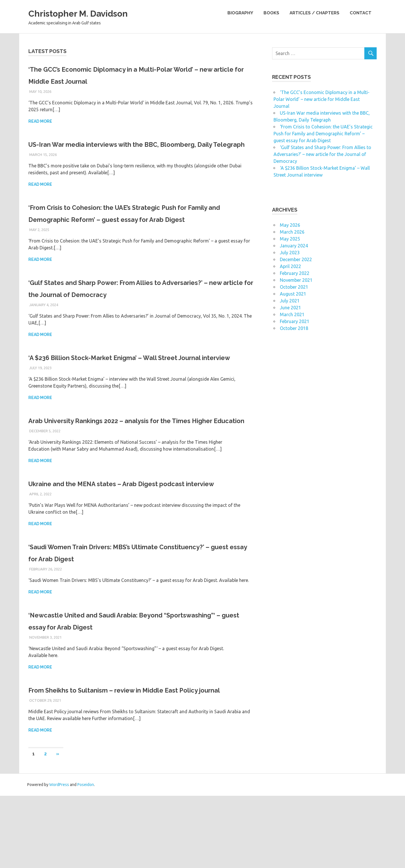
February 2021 (295, 321)
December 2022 (296, 259)
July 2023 (290, 253)
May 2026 (290, 225)
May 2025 (290, 239)
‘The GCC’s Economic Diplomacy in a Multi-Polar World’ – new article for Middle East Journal (322, 99)
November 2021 (296, 280)
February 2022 (295, 273)
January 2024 (294, 246)
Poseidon (86, 857)
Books (271, 13)
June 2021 (290, 308)
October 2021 (294, 287)
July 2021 (290, 301)
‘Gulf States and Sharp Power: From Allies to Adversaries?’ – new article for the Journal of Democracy (322, 154)
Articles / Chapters (314, 13)
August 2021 (293, 294)
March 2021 (292, 314)
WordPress (59, 857)
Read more (40, 121)
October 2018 (294, 328)
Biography (240, 13)
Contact (361, 13)
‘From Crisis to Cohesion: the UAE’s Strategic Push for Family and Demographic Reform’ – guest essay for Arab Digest (136, 231)
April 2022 (290, 266)
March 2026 (292, 232)
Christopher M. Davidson (91, 13)
